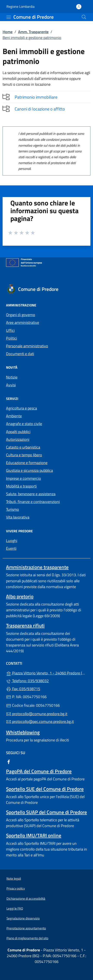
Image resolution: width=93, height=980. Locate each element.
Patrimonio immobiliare (36, 97)
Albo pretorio (20, 596)
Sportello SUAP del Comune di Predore (46, 812)
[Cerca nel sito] (84, 17)
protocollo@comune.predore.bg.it (37, 714)
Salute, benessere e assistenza (31, 494)
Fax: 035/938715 (23, 689)
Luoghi (12, 541)
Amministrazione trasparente (37, 567)
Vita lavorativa (18, 517)
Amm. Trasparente (33, 32)
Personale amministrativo (27, 346)
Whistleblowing (23, 732)
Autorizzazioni (18, 439)
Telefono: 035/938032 (27, 681)
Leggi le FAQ (15, 908)
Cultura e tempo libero (24, 455)
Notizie (12, 377)
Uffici (10, 330)
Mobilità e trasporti (21, 486)
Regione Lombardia (20, 7)
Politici (12, 338)
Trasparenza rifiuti (25, 625)
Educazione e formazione (27, 463)
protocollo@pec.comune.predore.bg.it (40, 721)
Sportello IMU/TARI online (34, 835)
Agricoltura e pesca (21, 408)
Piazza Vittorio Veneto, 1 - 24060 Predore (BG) (46, 673)
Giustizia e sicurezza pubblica (29, 470)
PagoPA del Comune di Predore (39, 771)
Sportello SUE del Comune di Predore (45, 789)
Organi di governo (21, 315)
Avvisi (11, 385)
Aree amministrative (23, 322)
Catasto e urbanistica (23, 447)
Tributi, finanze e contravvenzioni (33, 502)
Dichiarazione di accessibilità (26, 898)
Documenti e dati (20, 354)
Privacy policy (16, 888)
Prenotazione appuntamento (26, 928)
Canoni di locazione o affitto (40, 109)
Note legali (14, 878)
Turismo (13, 509)
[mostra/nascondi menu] (9, 17)
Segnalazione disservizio (23, 918)
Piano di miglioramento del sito (27, 938)
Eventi (11, 548)
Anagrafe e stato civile (24, 424)
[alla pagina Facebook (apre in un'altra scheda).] (9, 762)
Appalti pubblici (18, 432)
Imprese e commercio (24, 478)
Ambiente (14, 416)
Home (8, 32)
